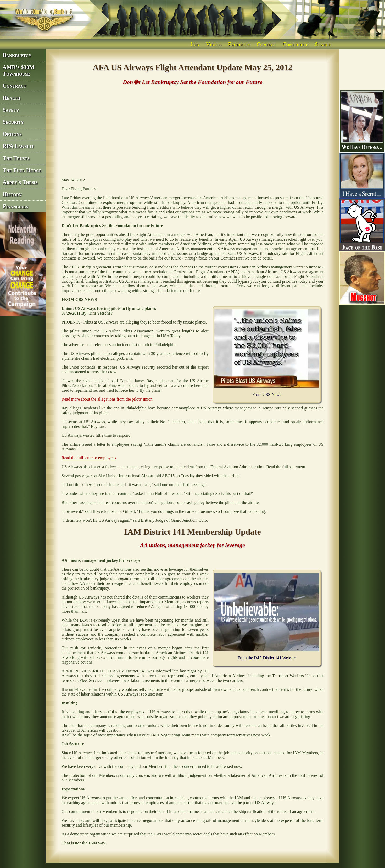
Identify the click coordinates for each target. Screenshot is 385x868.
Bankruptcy (17, 55)
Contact (266, 44)
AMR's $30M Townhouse (19, 70)
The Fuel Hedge (22, 170)
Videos (214, 44)
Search (323, 44)
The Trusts (16, 158)
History (12, 194)
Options (12, 134)
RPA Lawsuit (18, 146)
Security (13, 122)
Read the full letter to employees (89, 458)
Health (12, 98)
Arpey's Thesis (20, 182)
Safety (11, 110)
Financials (15, 206)
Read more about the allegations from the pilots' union (107, 399)
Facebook (239, 44)
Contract (14, 86)
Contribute (296, 44)
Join (195, 44)
